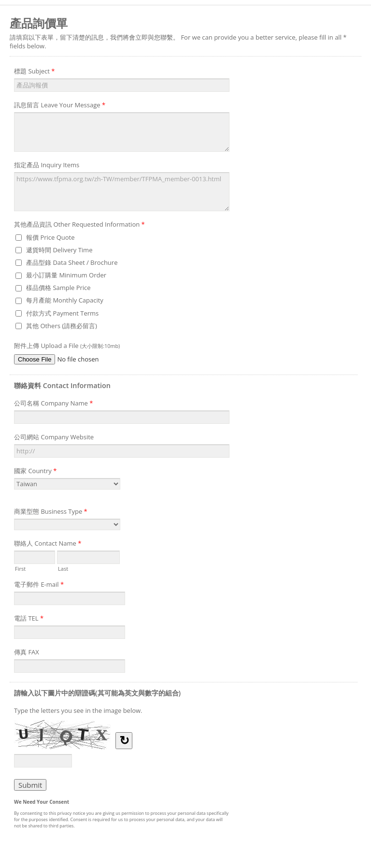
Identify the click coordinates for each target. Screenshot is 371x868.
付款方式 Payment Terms (62, 313)
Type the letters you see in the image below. (78, 710)
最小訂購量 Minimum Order (66, 275)
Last (63, 568)
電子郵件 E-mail (39, 586)
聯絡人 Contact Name (48, 545)
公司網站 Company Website (54, 437)
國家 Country (35, 472)
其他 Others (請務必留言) (62, 326)
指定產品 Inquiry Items (47, 165)
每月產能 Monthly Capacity (65, 300)
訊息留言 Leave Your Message (60, 106)
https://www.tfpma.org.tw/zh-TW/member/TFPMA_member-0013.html (122, 192)
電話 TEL (29, 620)
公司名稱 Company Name (53, 405)
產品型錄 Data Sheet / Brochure (72, 262)
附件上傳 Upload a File (67, 346)
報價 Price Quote (50, 237)
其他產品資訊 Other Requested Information (79, 226)
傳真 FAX (27, 652)
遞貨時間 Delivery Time (59, 250)
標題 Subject (34, 72)
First (20, 568)
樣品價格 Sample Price (58, 288)
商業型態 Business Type (51, 513)
